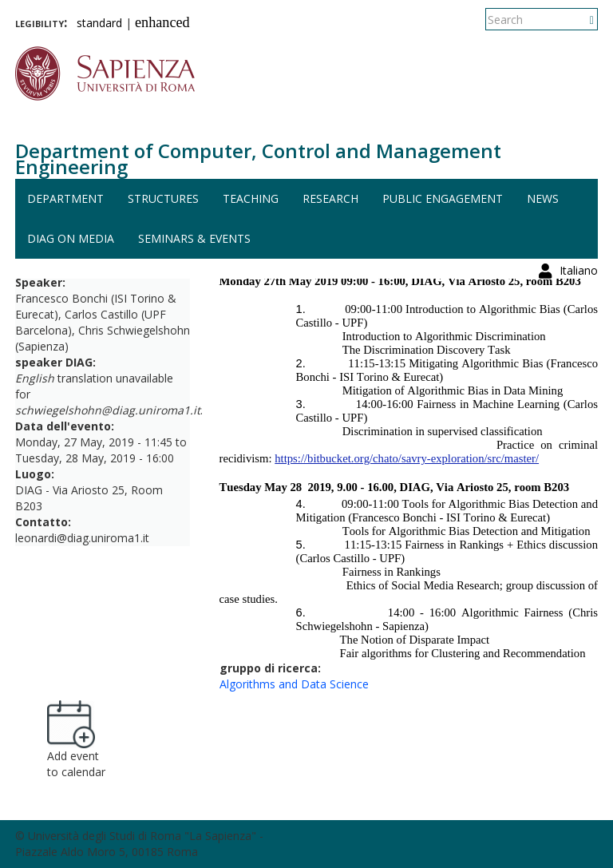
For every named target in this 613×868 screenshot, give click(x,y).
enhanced (162, 22)
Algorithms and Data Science (294, 684)
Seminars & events (194, 238)
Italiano (579, 20)
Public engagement (443, 198)
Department (65, 198)
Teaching (251, 198)
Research (330, 198)
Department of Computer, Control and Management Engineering (258, 159)
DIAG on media (71, 238)
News (543, 198)
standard (99, 23)
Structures (163, 198)
